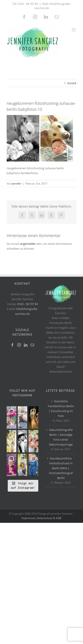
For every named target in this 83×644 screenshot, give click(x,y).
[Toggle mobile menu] (74, 30)
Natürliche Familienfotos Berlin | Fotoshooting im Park (61, 409)
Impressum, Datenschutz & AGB (41, 518)
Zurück (72, 83)
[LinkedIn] (26, 345)
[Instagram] (19, 345)
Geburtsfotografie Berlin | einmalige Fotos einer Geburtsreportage (61, 437)
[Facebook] (12, 345)
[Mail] (32, 345)
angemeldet (28, 244)
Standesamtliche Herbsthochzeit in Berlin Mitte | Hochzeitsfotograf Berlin (61, 468)
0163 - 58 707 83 (28, 4)
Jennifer (17, 184)
